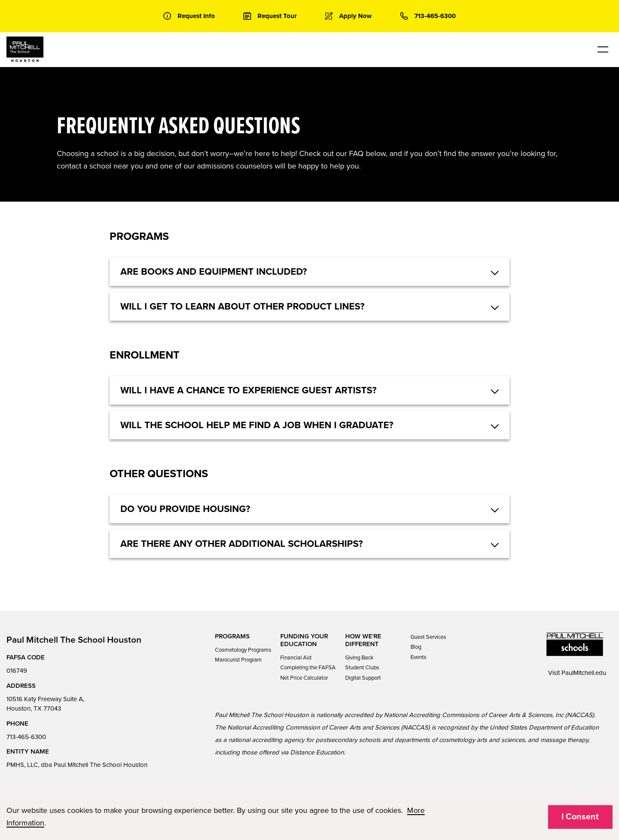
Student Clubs (362, 668)
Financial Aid (296, 658)
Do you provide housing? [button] (185, 509)
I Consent (580, 817)
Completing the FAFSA (308, 668)
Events (418, 657)
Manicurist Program (238, 660)
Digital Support (363, 678)
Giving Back (359, 658)
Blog (416, 647)
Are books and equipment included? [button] (214, 272)
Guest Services (428, 637)
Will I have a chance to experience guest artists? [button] (248, 390)
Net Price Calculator (304, 678)
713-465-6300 (26, 737)
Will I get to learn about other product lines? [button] (242, 307)
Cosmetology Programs (243, 650)
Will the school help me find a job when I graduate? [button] (257, 425)
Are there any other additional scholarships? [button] (242, 544)
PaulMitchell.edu (584, 673)
